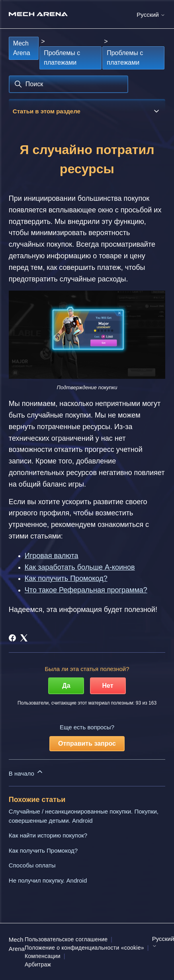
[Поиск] (68, 84)
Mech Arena (22, 48)
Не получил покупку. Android (48, 880)
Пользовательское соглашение (66, 939)
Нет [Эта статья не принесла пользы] (108, 686)
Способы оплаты (32, 865)
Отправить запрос (87, 743)
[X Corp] (24, 638)
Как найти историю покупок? (48, 835)
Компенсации (43, 956)
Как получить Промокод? (43, 850)
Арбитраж (38, 964)
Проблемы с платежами (62, 58)
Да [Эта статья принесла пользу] (66, 686)
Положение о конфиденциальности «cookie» (84, 948)
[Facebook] (12, 638)
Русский (151, 15)
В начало (26, 772)
